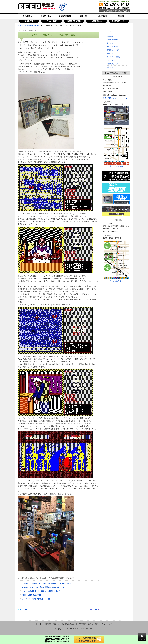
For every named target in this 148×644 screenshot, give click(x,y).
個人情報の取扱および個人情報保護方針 (60, 624)
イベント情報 (51, 21)
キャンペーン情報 (113, 57)
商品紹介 (110, 43)
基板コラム (111, 53)
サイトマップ (107, 624)
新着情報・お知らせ (114, 50)
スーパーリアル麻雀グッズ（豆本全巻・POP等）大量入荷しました (47, 583)
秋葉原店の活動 (112, 40)
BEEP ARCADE (74, 21)
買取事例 (110, 67)
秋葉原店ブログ (29, 21)
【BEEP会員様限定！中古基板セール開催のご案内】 (41, 591)
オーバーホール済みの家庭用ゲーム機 (36, 599)
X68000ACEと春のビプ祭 (31, 595)
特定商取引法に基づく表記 (88, 624)
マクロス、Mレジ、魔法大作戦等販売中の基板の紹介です (43, 587)
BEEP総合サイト (119, 21)
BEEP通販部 (96, 21)
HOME (39, 624)
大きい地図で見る (116, 166)
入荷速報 (110, 36)
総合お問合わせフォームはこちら (115, 98)
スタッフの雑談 (112, 47)
